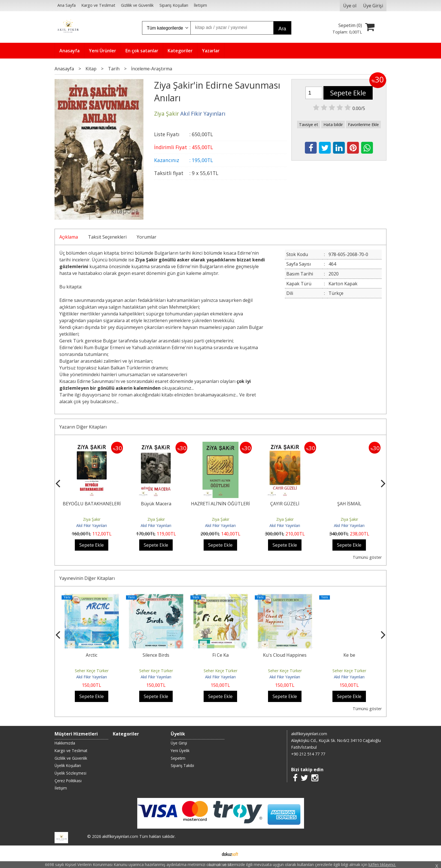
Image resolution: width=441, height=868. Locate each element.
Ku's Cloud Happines (285, 655)
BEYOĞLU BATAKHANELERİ (92, 504)
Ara (282, 29)
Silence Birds (156, 655)
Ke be (349, 655)
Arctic (92, 655)
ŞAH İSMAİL (349, 504)
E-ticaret (212, 853)
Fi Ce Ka (220, 655)
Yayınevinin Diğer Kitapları (87, 578)
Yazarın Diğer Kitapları (83, 427)
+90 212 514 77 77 (308, 754)
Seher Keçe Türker (92, 671)
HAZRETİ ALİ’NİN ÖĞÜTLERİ (220, 504)
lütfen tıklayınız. (382, 864)
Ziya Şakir (92, 519)
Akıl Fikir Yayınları (92, 525)
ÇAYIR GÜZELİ (285, 504)
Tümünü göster (367, 557)
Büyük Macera (156, 504)
